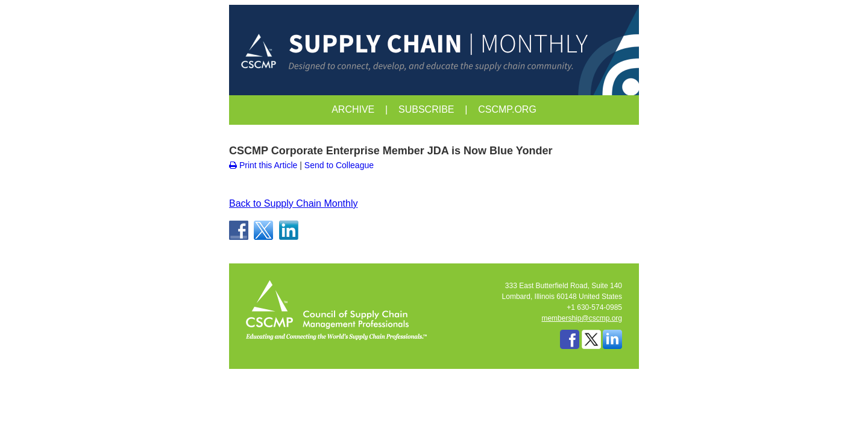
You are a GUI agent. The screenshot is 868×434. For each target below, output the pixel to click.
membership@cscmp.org (582, 318)
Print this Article (263, 165)
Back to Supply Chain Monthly (293, 203)
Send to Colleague (339, 165)
